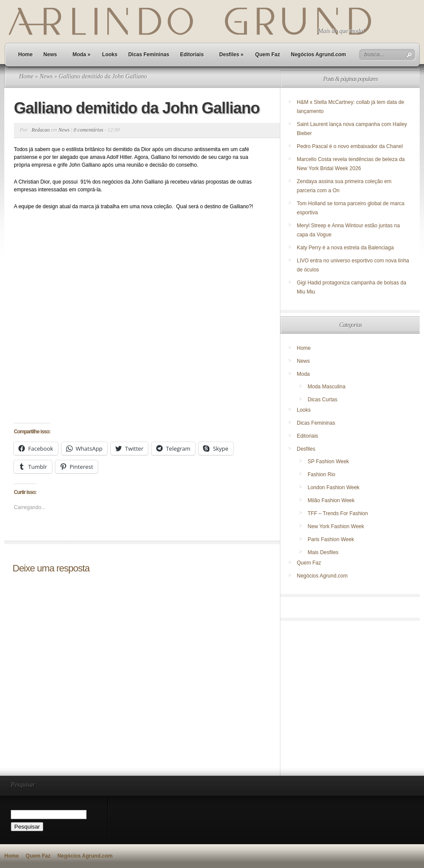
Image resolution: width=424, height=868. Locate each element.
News (50, 55)
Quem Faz (268, 55)
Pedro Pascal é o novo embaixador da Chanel (350, 146)
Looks (110, 55)
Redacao (41, 130)
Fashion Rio (321, 474)
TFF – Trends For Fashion (338, 513)
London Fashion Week (334, 487)
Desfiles (231, 55)
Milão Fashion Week (331, 500)
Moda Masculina (326, 387)
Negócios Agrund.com (318, 55)
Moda (82, 55)
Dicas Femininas (149, 55)
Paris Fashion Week (331, 539)
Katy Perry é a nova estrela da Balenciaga (345, 248)
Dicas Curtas (323, 400)
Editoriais (192, 55)
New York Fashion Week (336, 526)
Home (25, 55)
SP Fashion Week (328, 461)
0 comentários (88, 130)
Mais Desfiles (323, 552)
